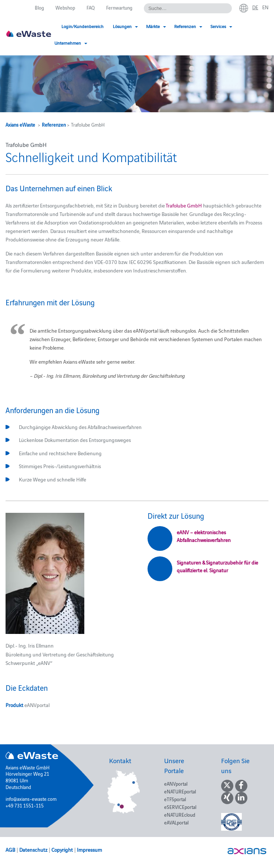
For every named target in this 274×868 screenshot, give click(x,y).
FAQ (91, 7)
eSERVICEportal (180, 807)
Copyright (62, 850)
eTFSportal (175, 799)
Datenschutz (33, 850)
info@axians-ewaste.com (31, 799)
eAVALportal (176, 822)
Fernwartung (119, 7)
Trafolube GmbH (184, 205)
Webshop (65, 7)
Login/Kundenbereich (82, 26)
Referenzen (54, 124)
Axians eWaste (20, 124)
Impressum (89, 850)
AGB (10, 850)
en (265, 7)
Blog (39, 7)
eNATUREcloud (180, 814)
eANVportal (176, 783)
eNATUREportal (180, 791)
